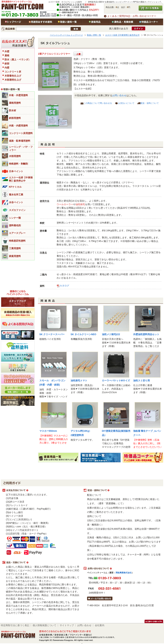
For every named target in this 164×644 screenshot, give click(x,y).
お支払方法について (41, 490)
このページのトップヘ (154, 621)
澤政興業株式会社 (124, 573)
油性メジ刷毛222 (111, 334)
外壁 (7, 51)
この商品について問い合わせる (98, 103)
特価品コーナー (150, 22)
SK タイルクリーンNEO (84, 334)
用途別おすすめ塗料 (41, 22)
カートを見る (150, 8)
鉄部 (7, 64)
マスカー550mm (48, 431)
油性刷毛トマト (79, 380)
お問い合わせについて (123, 568)
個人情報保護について (44, 625)
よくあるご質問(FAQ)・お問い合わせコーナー (132, 16)
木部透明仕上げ (13, 80)
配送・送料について (150, 103)
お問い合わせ (119, 95)
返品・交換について (41, 563)
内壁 (7, 68)
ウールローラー (65, 204)
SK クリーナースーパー (52, 334)
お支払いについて (126, 103)
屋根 (7, 55)
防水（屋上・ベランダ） (18, 60)
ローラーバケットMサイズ (116, 380)
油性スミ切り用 (142, 380)
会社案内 (100, 625)
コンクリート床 (13, 72)
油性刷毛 (80, 204)
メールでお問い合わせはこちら (100, 598)
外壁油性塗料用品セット (146, 334)
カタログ (64, 286)
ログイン (138, 28)
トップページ (14, 22)
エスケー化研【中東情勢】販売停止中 (122, 35)
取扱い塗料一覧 (68, 22)
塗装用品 (96, 22)
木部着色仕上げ (13, 76)
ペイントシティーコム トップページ (66, 35)
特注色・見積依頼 (123, 22)
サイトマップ (67, 625)
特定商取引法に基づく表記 (15, 625)
